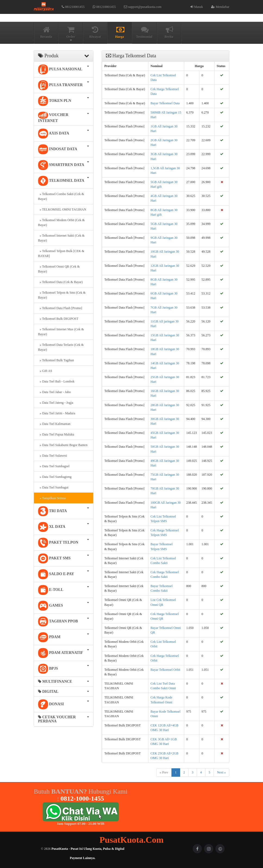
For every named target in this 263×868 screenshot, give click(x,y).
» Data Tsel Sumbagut (53, 487)
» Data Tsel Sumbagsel (54, 466)
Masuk (197, 7)
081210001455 (73, 7)
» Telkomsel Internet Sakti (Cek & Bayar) (61, 238)
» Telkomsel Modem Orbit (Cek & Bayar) (61, 223)
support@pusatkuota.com (143, 7)
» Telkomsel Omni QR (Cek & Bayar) (59, 269)
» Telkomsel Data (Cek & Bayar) (60, 282)
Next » (221, 772)
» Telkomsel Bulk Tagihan (56, 360)
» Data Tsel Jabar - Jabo (54, 392)
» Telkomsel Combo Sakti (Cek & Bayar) (61, 196)
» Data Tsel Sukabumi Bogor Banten (63, 445)
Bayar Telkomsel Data (165, 103)
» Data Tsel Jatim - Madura (57, 413)
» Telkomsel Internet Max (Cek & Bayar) (61, 332)
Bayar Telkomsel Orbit (165, 670)
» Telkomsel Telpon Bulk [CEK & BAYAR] (61, 253)
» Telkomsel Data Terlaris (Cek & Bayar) (61, 347)
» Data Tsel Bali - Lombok (56, 381)
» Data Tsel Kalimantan (54, 424)
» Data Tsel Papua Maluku (56, 434)
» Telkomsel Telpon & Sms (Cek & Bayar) (62, 295)
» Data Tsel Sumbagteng (55, 477)
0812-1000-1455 (82, 798)
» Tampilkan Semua (52, 498)
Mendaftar (220, 7)
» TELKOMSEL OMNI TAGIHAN (62, 209)
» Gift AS (45, 371)
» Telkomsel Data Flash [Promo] (60, 308)
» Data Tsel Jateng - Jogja (56, 403)
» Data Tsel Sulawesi (53, 456)
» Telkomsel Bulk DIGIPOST (58, 319)
